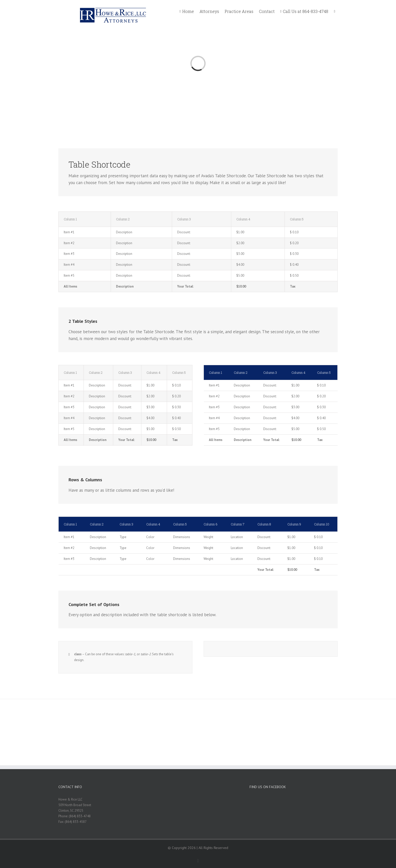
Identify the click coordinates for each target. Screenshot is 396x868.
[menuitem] (189, 11)
